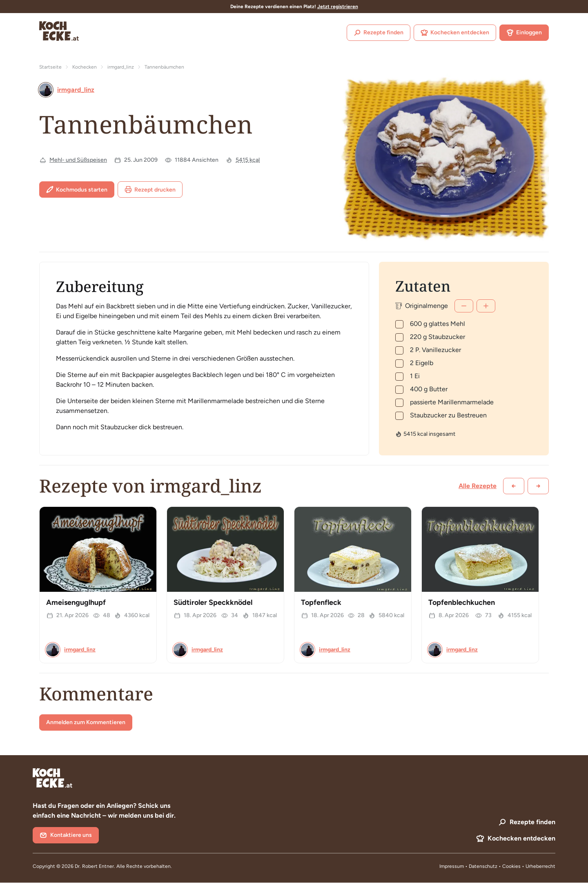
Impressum (452, 866)
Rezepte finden (379, 33)
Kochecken (85, 67)
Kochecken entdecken (455, 33)
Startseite (50, 67)
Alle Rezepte (478, 486)
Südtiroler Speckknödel (213, 602)
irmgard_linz (121, 67)
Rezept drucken (150, 190)
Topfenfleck (321, 602)
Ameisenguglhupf (76, 602)
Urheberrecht (540, 866)
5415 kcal (248, 160)
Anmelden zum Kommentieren (86, 722)
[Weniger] (464, 306)
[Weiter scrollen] (538, 486)
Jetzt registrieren (338, 7)
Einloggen (524, 33)
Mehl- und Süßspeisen (78, 160)
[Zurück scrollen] (514, 486)
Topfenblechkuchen (462, 602)
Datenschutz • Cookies (495, 866)
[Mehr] (486, 306)
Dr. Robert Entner (94, 866)
